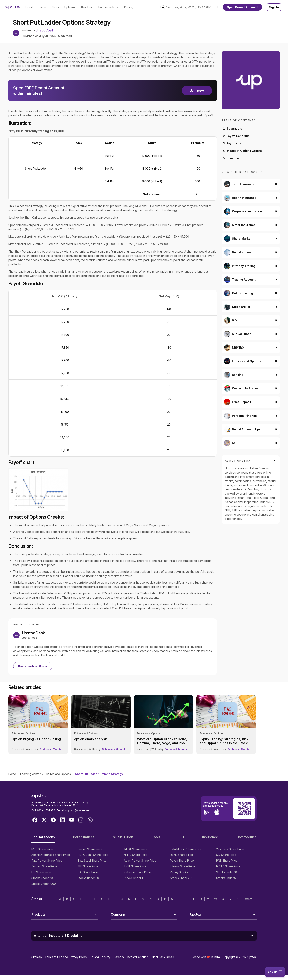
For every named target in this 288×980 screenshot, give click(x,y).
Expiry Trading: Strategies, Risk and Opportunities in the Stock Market (224, 741)
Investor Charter (137, 957)
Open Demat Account (242, 7)
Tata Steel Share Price (92, 861)
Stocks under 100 (135, 878)
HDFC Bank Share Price (93, 855)
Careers (119, 957)
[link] (38, 725)
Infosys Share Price (183, 866)
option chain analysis (91, 739)
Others (248, 899)
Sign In (274, 7)
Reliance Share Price (137, 872)
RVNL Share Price (181, 855)
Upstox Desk (44, 30)
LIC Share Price (41, 872)
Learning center (30, 774)
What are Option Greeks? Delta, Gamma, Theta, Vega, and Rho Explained (162, 741)
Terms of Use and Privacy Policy (66, 957)
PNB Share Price (227, 861)
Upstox (252, 957)
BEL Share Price (88, 866)
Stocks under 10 (227, 872)
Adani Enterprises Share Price (51, 855)
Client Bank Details (163, 957)
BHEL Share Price (135, 866)
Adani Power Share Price (140, 861)
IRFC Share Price (42, 849)
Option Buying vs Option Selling (36, 739)
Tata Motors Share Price (186, 849)
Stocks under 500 (228, 878)
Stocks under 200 (182, 878)
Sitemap (37, 957)
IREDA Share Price (136, 849)
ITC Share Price (88, 872)
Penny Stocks (179, 872)
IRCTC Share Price (228, 866)
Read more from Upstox (33, 666)
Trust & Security (100, 957)
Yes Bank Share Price (230, 849)
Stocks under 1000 (44, 884)
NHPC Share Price (136, 855)
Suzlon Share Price (90, 849)
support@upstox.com (78, 810)
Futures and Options (58, 774)
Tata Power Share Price (47, 861)
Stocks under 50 (88, 878)
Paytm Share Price (182, 861)
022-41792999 (46, 810)
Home (12, 774)
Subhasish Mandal (51, 749)
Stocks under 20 (42, 878)
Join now (197, 91)
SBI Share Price (226, 855)
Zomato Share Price (44, 866)
